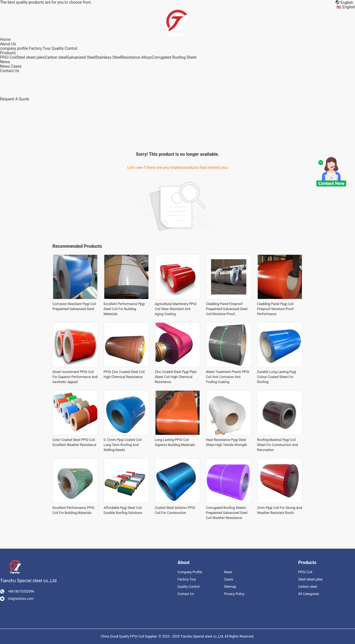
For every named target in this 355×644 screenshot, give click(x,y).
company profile (14, 48)
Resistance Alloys (136, 57)
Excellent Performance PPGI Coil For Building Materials (74, 510)
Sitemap (230, 587)
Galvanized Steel (81, 57)
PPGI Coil (8, 57)
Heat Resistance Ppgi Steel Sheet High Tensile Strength (227, 442)
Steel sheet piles (30, 57)
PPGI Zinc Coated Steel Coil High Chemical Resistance (124, 374)
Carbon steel (56, 57)
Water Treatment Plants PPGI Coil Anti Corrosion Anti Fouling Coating (228, 377)
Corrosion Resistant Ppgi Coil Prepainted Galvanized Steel (74, 306)
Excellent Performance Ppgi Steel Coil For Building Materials (124, 309)
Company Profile (190, 572)
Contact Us (186, 594)
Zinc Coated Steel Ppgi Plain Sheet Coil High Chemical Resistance (176, 377)
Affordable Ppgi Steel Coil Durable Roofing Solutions (123, 510)
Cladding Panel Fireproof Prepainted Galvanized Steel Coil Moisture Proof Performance (227, 309)
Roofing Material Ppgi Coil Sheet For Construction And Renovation (278, 445)
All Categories (309, 594)
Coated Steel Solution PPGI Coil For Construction (175, 510)
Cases (16, 66)
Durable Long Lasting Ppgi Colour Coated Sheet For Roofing (277, 377)
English (349, 7)
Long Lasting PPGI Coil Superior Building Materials (175, 442)
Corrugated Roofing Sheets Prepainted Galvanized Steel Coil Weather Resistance (227, 513)
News (5, 66)
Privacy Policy (234, 594)
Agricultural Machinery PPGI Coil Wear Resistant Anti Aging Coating (176, 309)
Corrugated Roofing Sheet (174, 57)
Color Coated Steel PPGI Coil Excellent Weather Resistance (74, 442)
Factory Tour (40, 48)
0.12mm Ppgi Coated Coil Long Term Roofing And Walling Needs (123, 445)
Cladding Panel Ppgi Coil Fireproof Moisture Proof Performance (275, 309)
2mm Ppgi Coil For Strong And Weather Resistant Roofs (280, 510)
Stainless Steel (108, 57)
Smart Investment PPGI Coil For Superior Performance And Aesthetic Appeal (75, 377)
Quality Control (65, 48)
